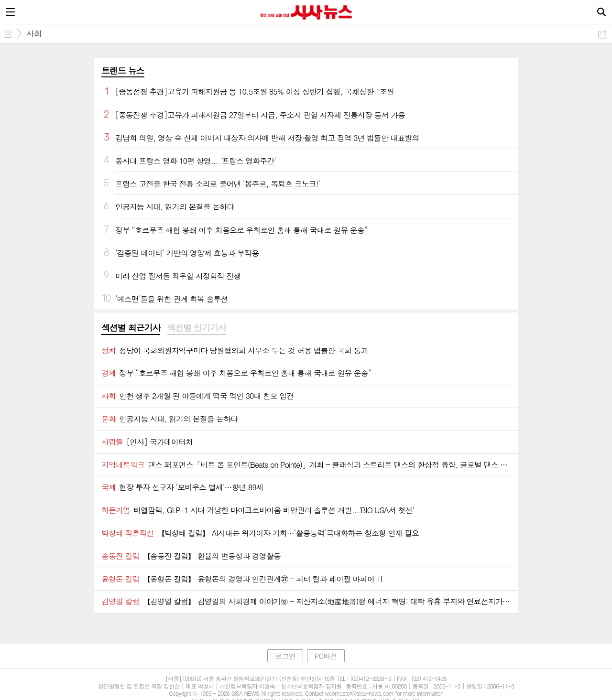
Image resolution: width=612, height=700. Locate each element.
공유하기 (602, 34)
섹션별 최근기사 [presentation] (131, 328)
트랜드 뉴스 (123, 70)
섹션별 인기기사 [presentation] (196, 328)
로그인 (285, 656)
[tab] (131, 328)
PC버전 (326, 656)
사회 (34, 33)
